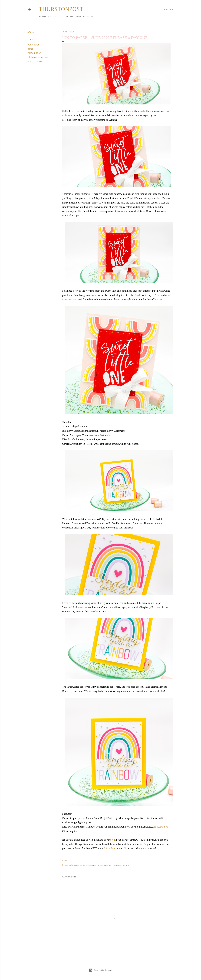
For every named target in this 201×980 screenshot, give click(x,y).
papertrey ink (35, 61)
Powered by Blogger (101, 970)
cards (30, 49)
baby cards (33, 45)
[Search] (169, 10)
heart (159, 607)
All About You (161, 827)
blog (112, 840)
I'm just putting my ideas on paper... (72, 17)
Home (43, 17)
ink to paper (34, 53)
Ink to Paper (110, 848)
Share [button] (31, 32)
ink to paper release (38, 57)
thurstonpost (61, 9)
